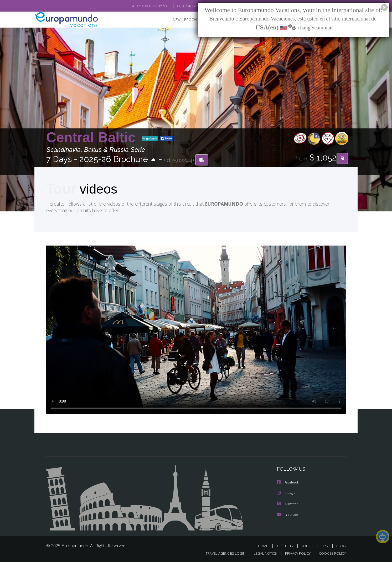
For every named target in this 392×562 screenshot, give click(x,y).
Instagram (288, 493)
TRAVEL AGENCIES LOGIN (221, 553)
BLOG (341, 546)
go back (150, 139)
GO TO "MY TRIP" (179, 6)
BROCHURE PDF (194, 20)
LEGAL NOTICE (262, 553)
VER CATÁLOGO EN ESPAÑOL (138, 6)
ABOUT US (286, 546)
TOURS (308, 546)
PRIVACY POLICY (295, 553)
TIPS (325, 546)
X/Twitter (287, 504)
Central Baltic (93, 137)
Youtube (287, 514)
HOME (265, 546)
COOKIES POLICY (331, 553)
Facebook (288, 483)
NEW (172, 20)
